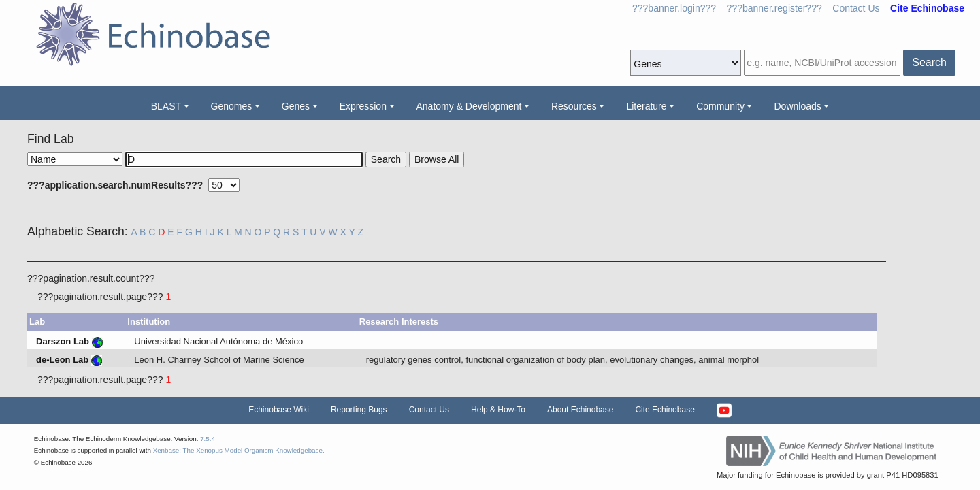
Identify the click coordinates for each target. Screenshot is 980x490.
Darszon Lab (63, 341)
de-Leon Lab (62, 360)
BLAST (166, 106)
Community (720, 106)
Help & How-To (498, 410)
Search (929, 62)
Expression (363, 106)
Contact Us (856, 8)
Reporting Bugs (359, 410)
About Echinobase (580, 410)
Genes (296, 106)
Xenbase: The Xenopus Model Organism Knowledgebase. (239, 450)
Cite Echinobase (665, 410)
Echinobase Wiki (279, 410)
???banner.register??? (774, 8)
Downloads (797, 106)
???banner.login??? (674, 8)
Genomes (232, 106)
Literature (646, 106)
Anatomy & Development (469, 106)
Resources (574, 106)
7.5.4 (208, 439)
